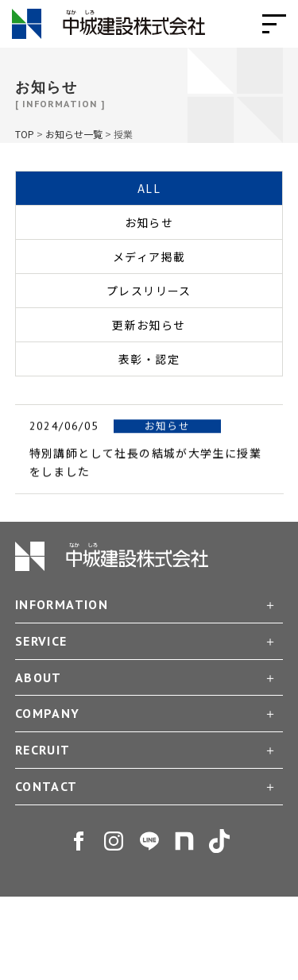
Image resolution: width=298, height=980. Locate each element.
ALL (149, 188)
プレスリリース (149, 291)
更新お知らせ (149, 325)
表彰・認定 (149, 359)
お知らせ (149, 222)
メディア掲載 (149, 257)
